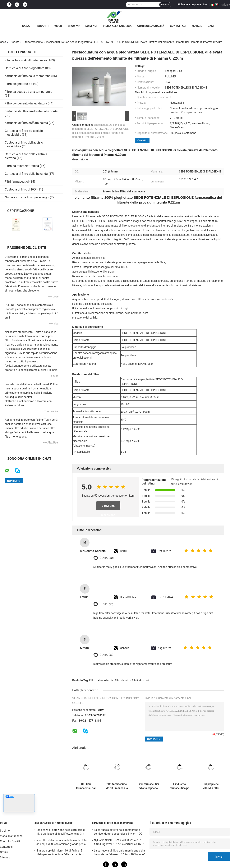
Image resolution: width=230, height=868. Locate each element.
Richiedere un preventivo (192, 4)
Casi (211, 26)
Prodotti (42, 26)
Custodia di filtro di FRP (21, 189)
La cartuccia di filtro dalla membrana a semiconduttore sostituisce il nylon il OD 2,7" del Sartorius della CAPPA (118, 832)
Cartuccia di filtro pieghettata (25, 68)
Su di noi (91, 26)
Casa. (26, 26)
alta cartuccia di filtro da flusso (26, 60)
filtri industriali (141, 680)
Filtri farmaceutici (33, 42)
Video (58, 26)
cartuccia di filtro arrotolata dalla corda (31, 111)
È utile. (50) (107, 558)
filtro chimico (123, 680)
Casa (3, 42)
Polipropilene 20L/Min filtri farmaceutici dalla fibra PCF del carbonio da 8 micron (211, 786)
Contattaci (178, 26)
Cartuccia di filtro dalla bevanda (26, 174)
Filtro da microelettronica (22, 166)
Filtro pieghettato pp (18, 84)
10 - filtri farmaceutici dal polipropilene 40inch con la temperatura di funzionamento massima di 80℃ (86, 786)
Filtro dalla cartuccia (101, 680)
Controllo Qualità (151, 26)
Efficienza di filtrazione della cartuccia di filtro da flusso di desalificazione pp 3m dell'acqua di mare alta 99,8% (61, 832)
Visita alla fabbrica (117, 26)
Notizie (197, 26)
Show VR (74, 26)
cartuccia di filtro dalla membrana (28, 76)
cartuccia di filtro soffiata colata (26, 123)
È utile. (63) (106, 655)
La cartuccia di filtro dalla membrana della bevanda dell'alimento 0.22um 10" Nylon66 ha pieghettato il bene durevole (120, 853)
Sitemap (5, 857)
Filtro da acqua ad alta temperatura (29, 92)
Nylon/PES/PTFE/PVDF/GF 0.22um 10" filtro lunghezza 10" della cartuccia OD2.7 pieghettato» (119, 843)
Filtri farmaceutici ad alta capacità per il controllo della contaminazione (148, 786)
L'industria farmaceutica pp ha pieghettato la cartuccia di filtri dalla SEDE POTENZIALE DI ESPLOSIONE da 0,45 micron (179, 786)
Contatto (142, 140)
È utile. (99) (106, 604)
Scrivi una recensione (108, 507)
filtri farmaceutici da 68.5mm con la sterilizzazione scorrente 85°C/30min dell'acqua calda (117, 786)
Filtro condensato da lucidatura (26, 103)
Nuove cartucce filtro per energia (27, 197)
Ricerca (165, 5)
